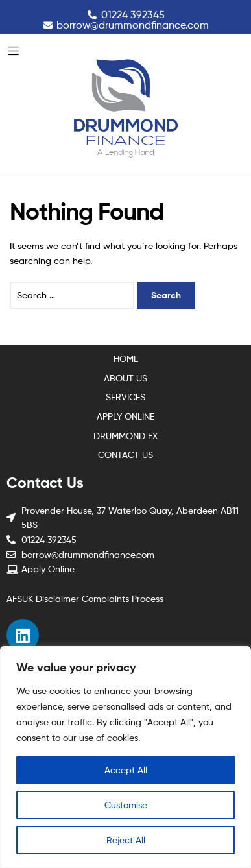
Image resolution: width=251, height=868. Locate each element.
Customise (126, 805)
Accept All (126, 770)
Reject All (126, 840)
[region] (125, 757)
